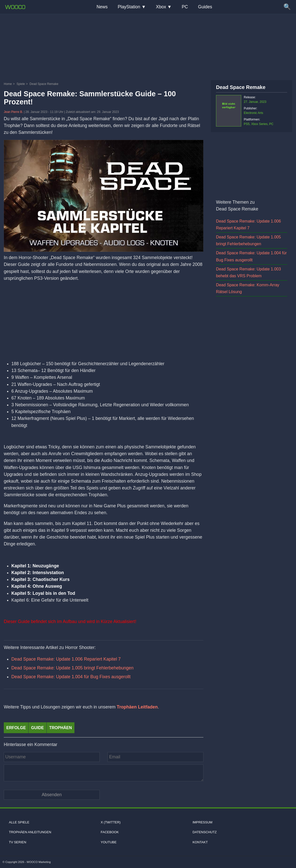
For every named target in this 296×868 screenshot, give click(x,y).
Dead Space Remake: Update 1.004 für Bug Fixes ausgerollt (71, 677)
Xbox (161, 7)
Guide (37, 728)
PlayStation (129, 7)
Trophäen (61, 728)
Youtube (109, 842)
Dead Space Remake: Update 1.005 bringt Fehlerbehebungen (72, 668)
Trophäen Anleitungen (30, 832)
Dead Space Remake (241, 87)
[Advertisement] (148, 47)
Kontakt (200, 842)
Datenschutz (205, 832)
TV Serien (18, 842)
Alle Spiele (19, 822)
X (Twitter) (111, 822)
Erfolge (16, 728)
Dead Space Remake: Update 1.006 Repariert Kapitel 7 (66, 659)
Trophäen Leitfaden (137, 707)
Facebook (110, 832)
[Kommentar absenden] (52, 795)
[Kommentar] (104, 773)
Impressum (203, 822)
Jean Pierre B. (14, 112)
